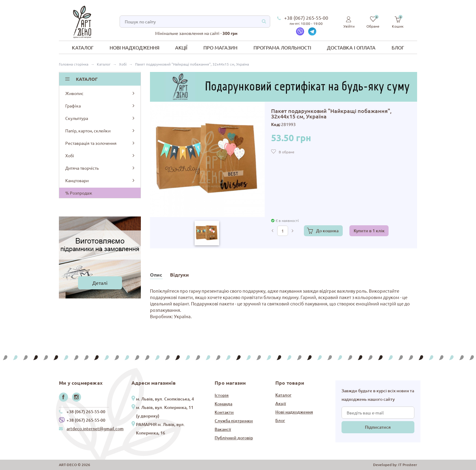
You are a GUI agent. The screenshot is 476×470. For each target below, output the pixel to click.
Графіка (100, 106)
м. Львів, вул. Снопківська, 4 (165, 399)
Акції (181, 47)
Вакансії (223, 429)
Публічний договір (234, 438)
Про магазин (220, 47)
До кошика (327, 231)
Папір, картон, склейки (100, 131)
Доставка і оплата (351, 47)
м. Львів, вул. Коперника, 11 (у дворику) (165, 412)
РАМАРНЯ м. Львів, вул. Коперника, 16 (160, 429)
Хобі (100, 155)
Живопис (100, 93)
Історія (222, 395)
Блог (398, 47)
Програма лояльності (282, 47)
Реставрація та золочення (100, 143)
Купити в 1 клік (369, 231)
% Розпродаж (79, 193)
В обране (287, 152)
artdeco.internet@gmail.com (95, 429)
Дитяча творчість (100, 168)
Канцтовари (100, 180)
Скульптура (100, 118)
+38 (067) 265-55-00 (306, 18)
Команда (223, 404)
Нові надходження (134, 47)
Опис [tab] (156, 275)
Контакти (224, 412)
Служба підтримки (234, 421)
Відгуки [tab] (179, 275)
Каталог (83, 47)
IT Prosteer (408, 465)
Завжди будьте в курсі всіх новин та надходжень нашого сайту (378, 395)
